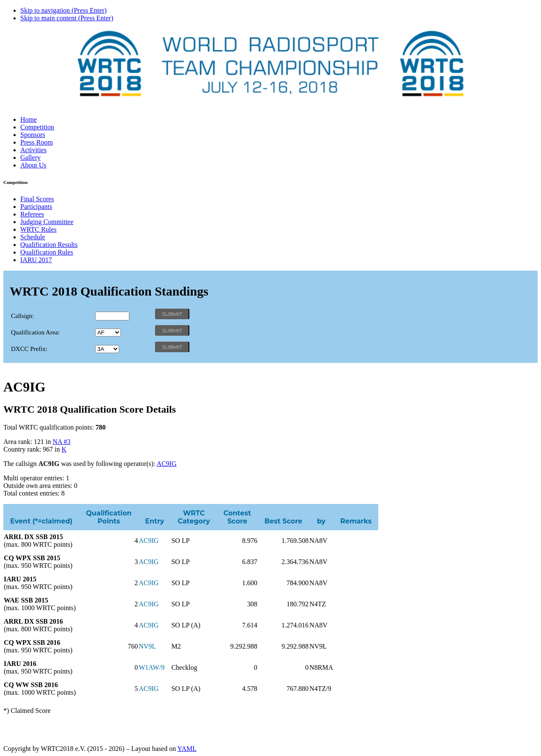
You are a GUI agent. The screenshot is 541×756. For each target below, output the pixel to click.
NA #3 (61, 442)
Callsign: (22, 316)
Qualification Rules (47, 252)
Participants (36, 207)
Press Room (37, 142)
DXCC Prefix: (29, 349)
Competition (37, 127)
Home (29, 119)
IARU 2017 (36, 260)
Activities (33, 150)
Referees (32, 214)
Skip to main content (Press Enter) (67, 18)
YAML (187, 749)
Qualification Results (49, 245)
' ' (108, 333)
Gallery (30, 157)
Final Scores (37, 199)
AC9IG (167, 464)
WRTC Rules (38, 229)
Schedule (33, 237)
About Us (33, 165)
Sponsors (33, 135)
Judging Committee (47, 222)
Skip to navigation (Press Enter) (63, 10)
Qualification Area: (35, 332)
